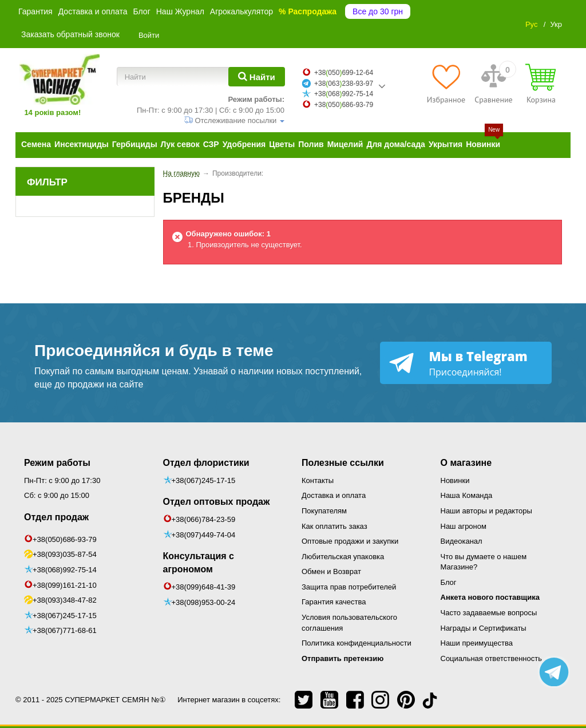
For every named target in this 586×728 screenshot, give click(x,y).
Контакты (318, 480)
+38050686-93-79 (344, 105)
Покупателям (324, 511)
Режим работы (57, 463)
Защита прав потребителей (349, 587)
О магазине (466, 463)
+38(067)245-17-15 (65, 616)
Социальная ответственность (492, 658)
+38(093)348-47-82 (65, 600)
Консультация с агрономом (199, 563)
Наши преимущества (477, 643)
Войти (149, 35)
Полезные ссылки (343, 463)
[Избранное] (446, 84)
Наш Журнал (180, 11)
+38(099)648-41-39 (204, 587)
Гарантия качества (334, 602)
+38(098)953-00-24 (204, 602)
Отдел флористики (206, 463)
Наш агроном (464, 526)
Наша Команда (467, 495)
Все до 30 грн (378, 11)
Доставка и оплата (93, 11)
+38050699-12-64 (344, 73)
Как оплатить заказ (334, 526)
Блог (141, 11)
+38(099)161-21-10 (65, 585)
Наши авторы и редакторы (486, 511)
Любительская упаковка (343, 557)
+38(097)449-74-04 (204, 535)
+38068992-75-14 (344, 94)
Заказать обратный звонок (70, 34)
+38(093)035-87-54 (65, 554)
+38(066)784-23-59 (204, 519)
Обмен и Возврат (331, 571)
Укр (556, 24)
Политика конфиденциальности (357, 643)
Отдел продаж (56, 517)
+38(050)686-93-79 (65, 539)
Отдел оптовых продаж (217, 502)
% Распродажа (308, 11)
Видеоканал (462, 541)
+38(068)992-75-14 (65, 570)
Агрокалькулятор (241, 11)
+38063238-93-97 (344, 84)
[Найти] (257, 77)
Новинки (455, 480)
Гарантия (35, 11)
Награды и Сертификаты (484, 628)
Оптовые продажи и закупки (350, 541)
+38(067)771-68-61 (65, 630)
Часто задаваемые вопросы (489, 613)
